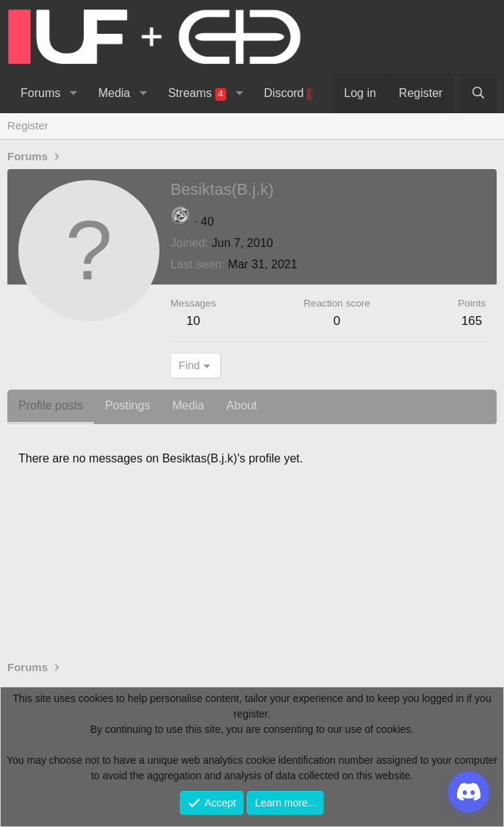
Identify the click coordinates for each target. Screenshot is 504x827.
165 (472, 321)
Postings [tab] (127, 405)
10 (194, 321)
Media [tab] (188, 405)
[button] (73, 93)
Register (28, 125)
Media (115, 93)
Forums (40, 93)
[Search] (478, 93)
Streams (197, 94)
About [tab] (242, 405)
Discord (294, 94)
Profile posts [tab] (51, 405)
